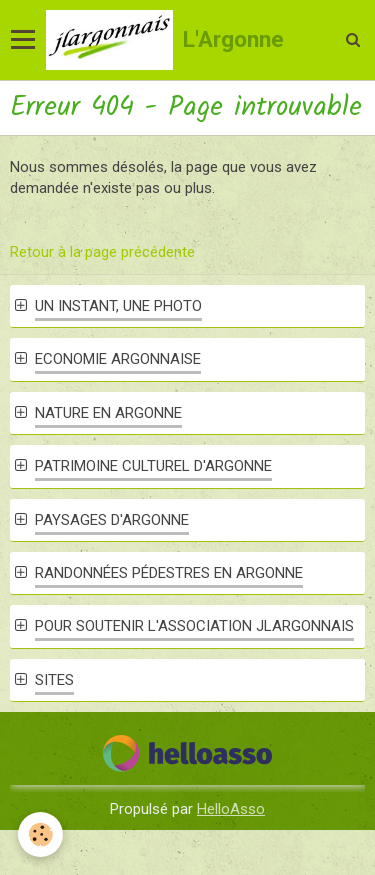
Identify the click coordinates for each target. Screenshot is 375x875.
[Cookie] (40, 834)
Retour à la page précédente (102, 252)
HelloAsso (231, 809)
